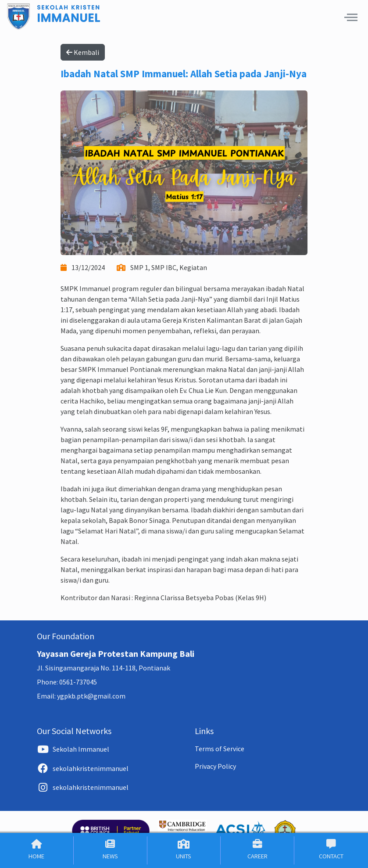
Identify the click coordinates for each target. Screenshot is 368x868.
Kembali (83, 52)
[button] (351, 17)
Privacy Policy (215, 766)
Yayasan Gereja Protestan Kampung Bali (116, 654)
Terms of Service (220, 749)
